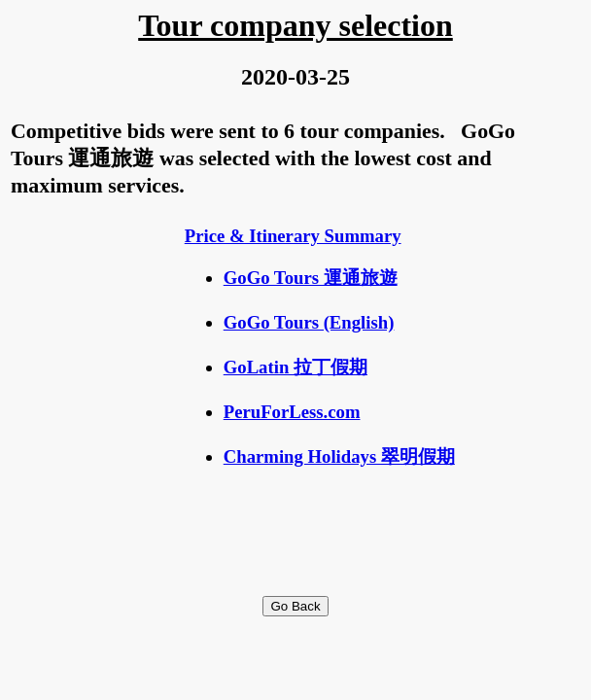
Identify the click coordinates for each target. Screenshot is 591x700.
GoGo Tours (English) (309, 322)
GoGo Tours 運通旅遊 (311, 278)
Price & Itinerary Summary (293, 236)
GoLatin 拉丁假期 (295, 367)
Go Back (295, 606)
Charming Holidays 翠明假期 (339, 456)
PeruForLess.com (292, 412)
